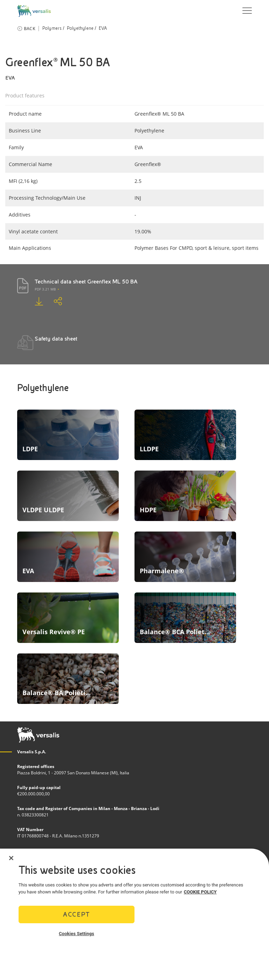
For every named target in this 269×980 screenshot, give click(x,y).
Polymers (52, 28)
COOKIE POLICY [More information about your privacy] (200, 892)
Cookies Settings (77, 934)
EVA (103, 28)
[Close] (11, 858)
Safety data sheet (56, 339)
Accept (76, 914)
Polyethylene (80, 28)
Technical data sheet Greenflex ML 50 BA (86, 282)
